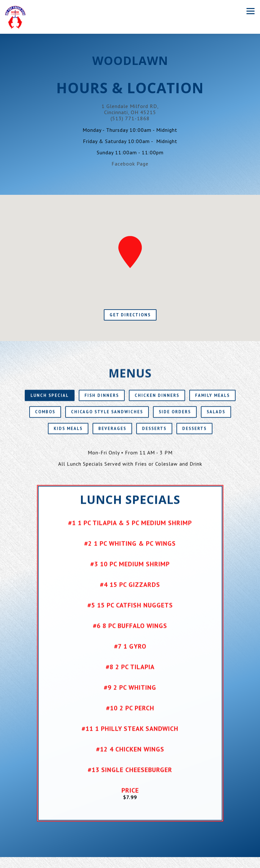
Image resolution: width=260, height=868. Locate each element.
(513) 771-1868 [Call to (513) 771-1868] (130, 118)
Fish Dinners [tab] (102, 401)
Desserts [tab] (154, 434)
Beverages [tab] (112, 434)
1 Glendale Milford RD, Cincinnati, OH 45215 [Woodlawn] (130, 109)
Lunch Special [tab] (50, 401)
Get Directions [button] (130, 315)
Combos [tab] (45, 417)
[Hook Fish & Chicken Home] (15, 17)
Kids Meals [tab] (68, 434)
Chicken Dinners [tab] (157, 401)
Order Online (130, 862)
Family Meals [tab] (212, 401)
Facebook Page (130, 164)
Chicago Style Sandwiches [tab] (107, 417)
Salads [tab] (216, 417)
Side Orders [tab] (175, 417)
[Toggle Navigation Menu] (251, 11)
